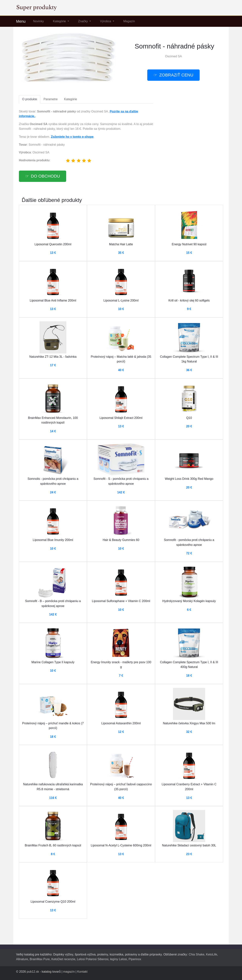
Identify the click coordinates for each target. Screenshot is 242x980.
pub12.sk (33, 972)
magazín (69, 972)
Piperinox (135, 959)
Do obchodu (45, 176)
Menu (21, 21)
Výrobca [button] (106, 21)
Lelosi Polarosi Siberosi (93, 959)
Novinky (38, 21)
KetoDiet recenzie (63, 959)
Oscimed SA (173, 56)
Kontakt (82, 972)
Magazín (129, 21)
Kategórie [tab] (71, 99)
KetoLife (212, 954)
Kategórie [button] (60, 21)
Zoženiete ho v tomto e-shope (72, 137)
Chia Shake (197, 954)
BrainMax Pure (40, 959)
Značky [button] (83, 21)
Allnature (22, 959)
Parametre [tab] (51, 99)
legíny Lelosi (118, 959)
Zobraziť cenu (176, 75)
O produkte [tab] (30, 99)
